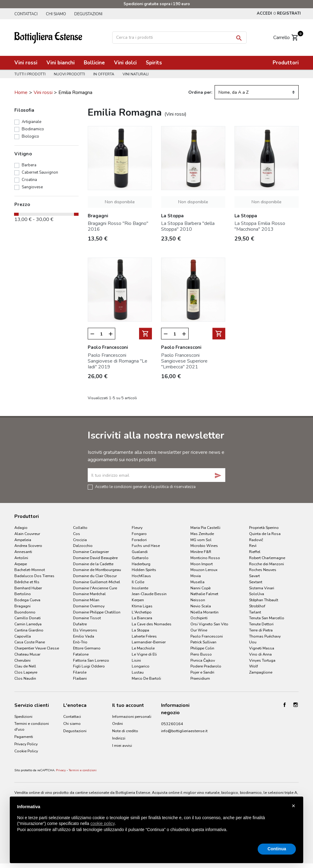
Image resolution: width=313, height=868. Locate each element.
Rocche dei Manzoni (267, 564)
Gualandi (140, 552)
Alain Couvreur (27, 534)
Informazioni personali (132, 716)
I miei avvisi (122, 745)
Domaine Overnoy (89, 606)
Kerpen (138, 600)
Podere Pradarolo (206, 666)
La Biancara (142, 618)
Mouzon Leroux (204, 570)
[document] (156, 823)
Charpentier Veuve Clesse (37, 648)
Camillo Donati (28, 618)
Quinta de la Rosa (265, 534)
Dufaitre (80, 624)
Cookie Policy (26, 751)
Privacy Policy (26, 744)
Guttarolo (140, 558)
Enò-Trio (80, 642)
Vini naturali (136, 74)
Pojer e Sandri (202, 672)
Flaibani (80, 678)
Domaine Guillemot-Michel (97, 582)
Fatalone (81, 654)
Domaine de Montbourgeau (97, 570)
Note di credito (125, 731)
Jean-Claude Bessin (149, 594)
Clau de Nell (25, 666)
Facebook (285, 705)
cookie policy (103, 823)
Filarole (80, 672)
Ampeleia (23, 540)
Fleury (137, 528)
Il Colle (138, 582)
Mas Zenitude (202, 534)
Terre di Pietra (261, 630)
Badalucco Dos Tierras (34, 576)
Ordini (118, 723)
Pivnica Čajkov (203, 660)
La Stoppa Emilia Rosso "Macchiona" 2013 (260, 226)
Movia (196, 576)
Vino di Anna (260, 654)
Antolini (21, 558)
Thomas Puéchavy (265, 636)
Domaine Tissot (87, 618)
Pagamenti (24, 737)
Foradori (139, 540)
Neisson (198, 600)
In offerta (104, 74)
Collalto (80, 528)
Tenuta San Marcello (267, 618)
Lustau (138, 672)
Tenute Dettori (261, 624)
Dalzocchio (83, 546)
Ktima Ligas (142, 606)
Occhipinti (199, 618)
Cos (77, 534)
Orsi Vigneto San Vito (209, 624)
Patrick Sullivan (203, 642)
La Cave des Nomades (152, 624)
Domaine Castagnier (91, 552)
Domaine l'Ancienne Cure (95, 588)
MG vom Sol (201, 540)
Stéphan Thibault (264, 600)
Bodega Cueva (27, 600)
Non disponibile (120, 202)
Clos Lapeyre (26, 672)
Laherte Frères (144, 636)
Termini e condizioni (83, 770)
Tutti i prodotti (30, 74)
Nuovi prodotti (69, 74)
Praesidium (200, 678)
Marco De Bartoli (146, 678)
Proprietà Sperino (264, 528)
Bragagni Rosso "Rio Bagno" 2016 (118, 226)
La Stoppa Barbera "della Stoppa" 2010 (188, 226)
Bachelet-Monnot (30, 570)
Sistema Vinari (262, 588)
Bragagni (22, 606)
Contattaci (26, 14)
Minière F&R (201, 552)
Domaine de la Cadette (93, 564)
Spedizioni (23, 716)
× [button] (293, 806)
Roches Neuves (263, 570)
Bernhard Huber (28, 588)
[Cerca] (179, 38)
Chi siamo (56, 14)
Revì (253, 546)
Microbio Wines (204, 546)
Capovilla (23, 636)
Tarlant (255, 612)
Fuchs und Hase (146, 546)
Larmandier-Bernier (149, 642)
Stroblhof (257, 606)
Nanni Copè (201, 588)
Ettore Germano (87, 648)
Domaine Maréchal (89, 594)
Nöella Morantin (204, 612)
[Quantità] (102, 334)
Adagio (21, 528)
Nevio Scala (201, 606)
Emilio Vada (84, 636)
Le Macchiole (143, 648)
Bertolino (23, 594)
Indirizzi (119, 738)
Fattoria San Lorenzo (91, 660)
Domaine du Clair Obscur (95, 576)
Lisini (136, 660)
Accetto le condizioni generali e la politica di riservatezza (145, 486)
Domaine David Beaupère (95, 558)
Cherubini (22, 660)
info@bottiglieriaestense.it (184, 731)
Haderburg (141, 564)
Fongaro (139, 534)
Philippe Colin (202, 648)
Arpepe (21, 564)
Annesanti (23, 552)
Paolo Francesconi (207, 636)
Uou (253, 642)
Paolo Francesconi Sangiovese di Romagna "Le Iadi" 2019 (118, 361)
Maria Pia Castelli (205, 528)
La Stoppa (140, 630)
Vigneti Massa (262, 648)
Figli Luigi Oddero (89, 666)
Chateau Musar (27, 654)
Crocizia (80, 540)
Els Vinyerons (85, 630)
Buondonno (25, 612)
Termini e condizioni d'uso (32, 726)
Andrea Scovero (28, 546)
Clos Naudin (25, 678)
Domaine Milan (86, 600)
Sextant (256, 582)
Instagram (296, 705)
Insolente (140, 588)
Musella (197, 582)
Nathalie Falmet (204, 594)
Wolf (254, 666)
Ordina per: (200, 92)
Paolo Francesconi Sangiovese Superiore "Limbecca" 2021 (184, 361)
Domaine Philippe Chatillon (97, 612)
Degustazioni (88, 14)
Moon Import (202, 564)
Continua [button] (277, 849)
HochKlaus (141, 576)
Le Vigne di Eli (144, 654)
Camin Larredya (28, 624)
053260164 (172, 724)
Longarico (141, 666)
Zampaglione (261, 672)
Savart (254, 576)
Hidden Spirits (144, 570)
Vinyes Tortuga (262, 660)
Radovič (256, 540)
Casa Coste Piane (30, 642)
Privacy (61, 770)
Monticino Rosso (205, 558)
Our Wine (199, 630)
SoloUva (257, 594)
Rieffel (255, 552)
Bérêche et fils (27, 582)
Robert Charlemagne (267, 558)
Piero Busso (201, 654)
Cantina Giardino (29, 630)
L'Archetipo (142, 612)
